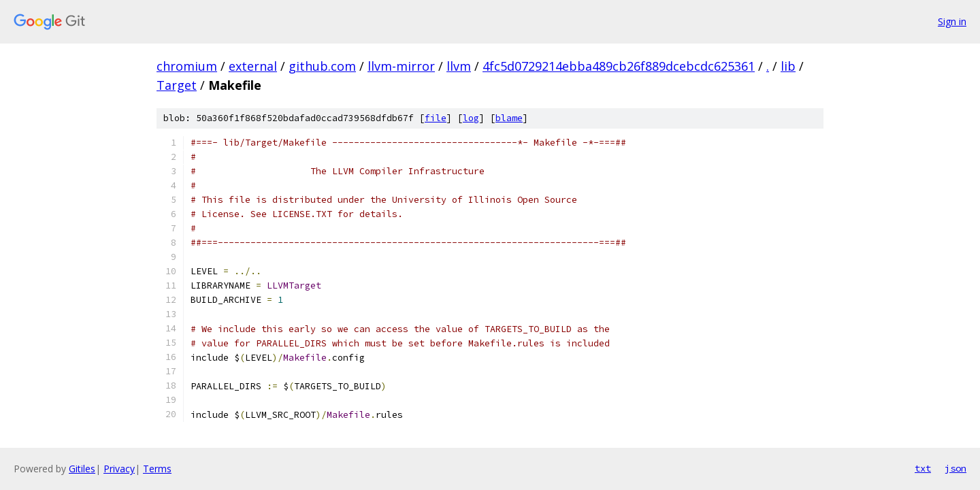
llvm (459, 66)
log (471, 118)
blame (509, 118)
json (955, 468)
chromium (187, 66)
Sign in (952, 21)
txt (923, 468)
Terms (157, 469)
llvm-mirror (401, 66)
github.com (322, 66)
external (253, 66)
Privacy (119, 469)
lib (788, 66)
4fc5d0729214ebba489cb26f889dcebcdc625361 (619, 66)
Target (177, 85)
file (436, 118)
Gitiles (82, 469)
